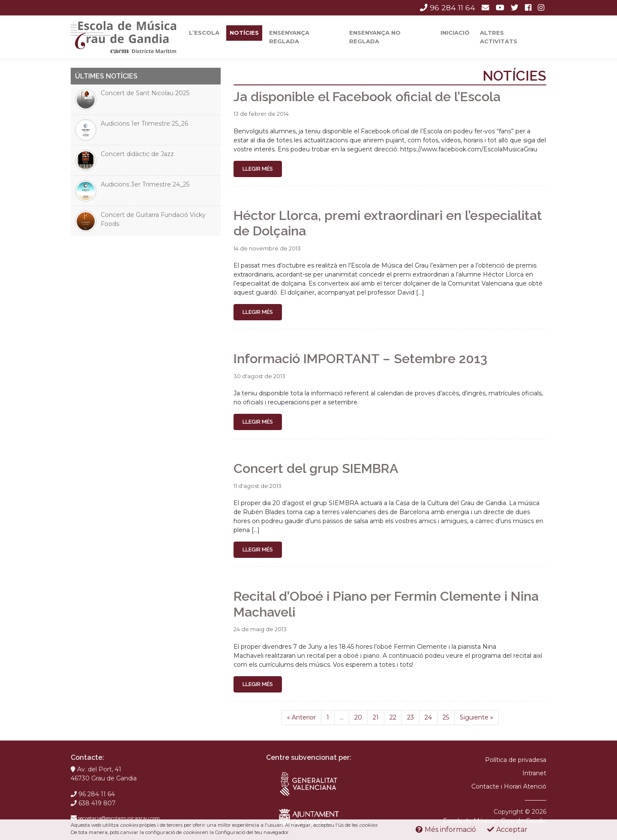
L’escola (204, 33)
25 (446, 717)
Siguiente (476, 717)
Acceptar (507, 829)
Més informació (446, 829)
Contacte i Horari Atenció (509, 786)
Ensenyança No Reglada (375, 37)
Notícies (244, 33)
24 (428, 717)
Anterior (301, 717)
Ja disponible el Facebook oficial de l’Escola (367, 96)
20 (358, 717)
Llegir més (258, 169)
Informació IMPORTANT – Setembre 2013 (360, 358)
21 (376, 717)
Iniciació (455, 33)
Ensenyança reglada (289, 37)
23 (410, 717)
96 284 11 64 (448, 8)
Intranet (534, 773)
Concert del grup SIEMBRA (316, 468)
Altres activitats (499, 37)
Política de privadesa (516, 760)
